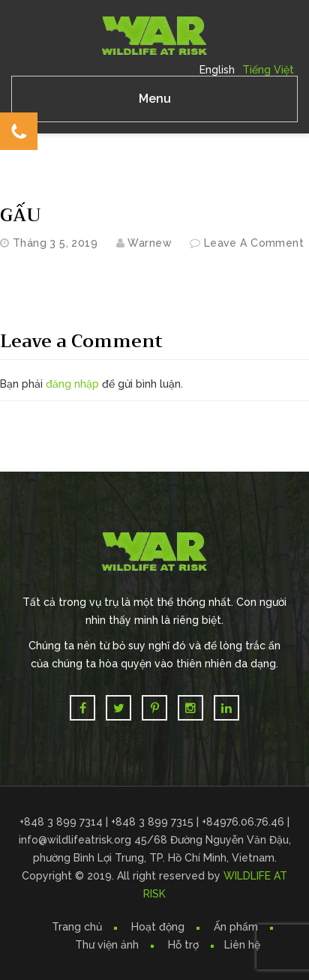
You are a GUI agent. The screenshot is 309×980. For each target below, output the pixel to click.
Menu (155, 99)
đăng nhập (72, 384)
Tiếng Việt (268, 70)
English (217, 70)
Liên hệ (242, 945)
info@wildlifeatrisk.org (76, 840)
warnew (150, 243)
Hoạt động (158, 927)
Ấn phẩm (236, 927)
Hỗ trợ (183, 945)
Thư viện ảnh (107, 945)
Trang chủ (77, 927)
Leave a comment (254, 243)
